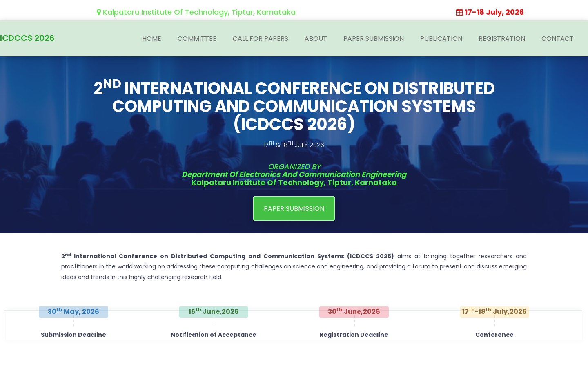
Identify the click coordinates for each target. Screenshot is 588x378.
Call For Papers (261, 39)
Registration (502, 39)
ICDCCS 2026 (27, 37)
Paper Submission (374, 39)
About (316, 39)
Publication (441, 39)
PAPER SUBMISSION (294, 208)
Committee (197, 39)
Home (152, 39)
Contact (558, 39)
